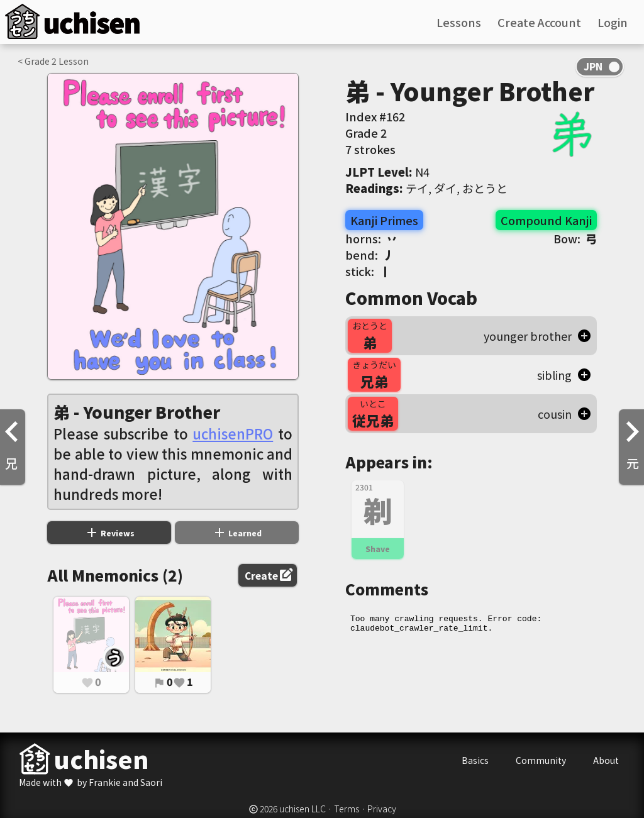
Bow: (575, 238)
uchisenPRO (233, 433)
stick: (368, 271)
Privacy (382, 809)
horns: (371, 238)
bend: (370, 255)
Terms (347, 809)
